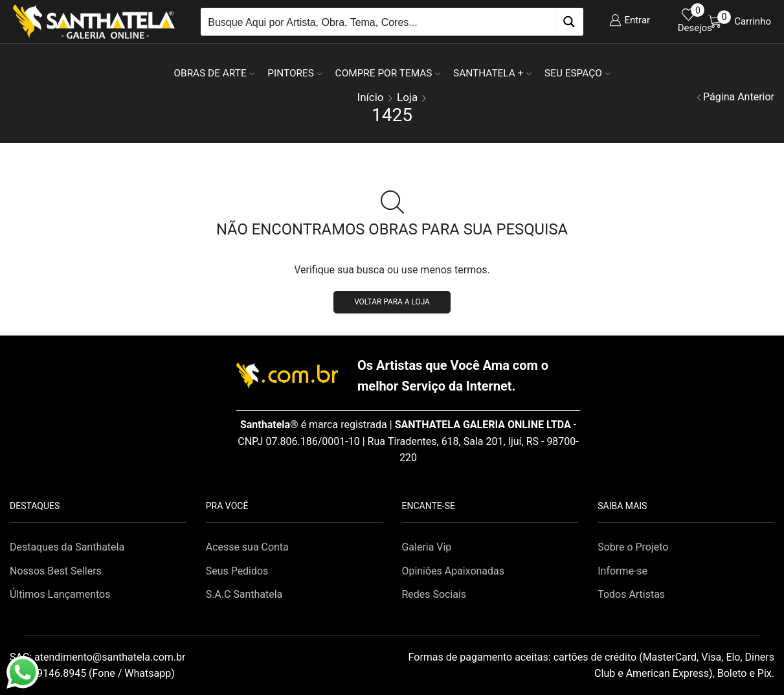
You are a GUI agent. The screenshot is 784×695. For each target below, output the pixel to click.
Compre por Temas (388, 73)
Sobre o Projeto (633, 547)
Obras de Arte (214, 73)
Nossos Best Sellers (56, 571)
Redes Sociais (434, 594)
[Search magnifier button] (569, 22)
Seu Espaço (577, 73)
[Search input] (379, 22)
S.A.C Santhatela (244, 594)
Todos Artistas (631, 594)
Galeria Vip (427, 547)
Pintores (295, 73)
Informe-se (622, 571)
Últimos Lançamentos (60, 594)
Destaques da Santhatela (67, 547)
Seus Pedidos (237, 571)
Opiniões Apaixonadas (453, 571)
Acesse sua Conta (247, 547)
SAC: (99, 657)
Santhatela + (492, 73)
